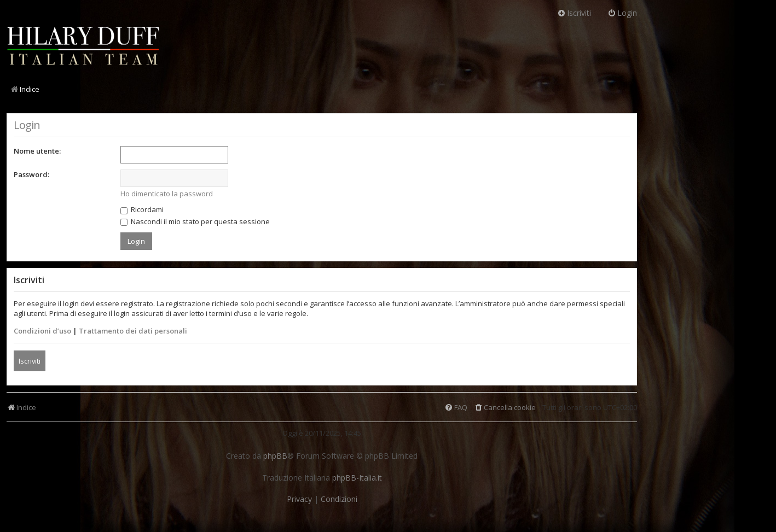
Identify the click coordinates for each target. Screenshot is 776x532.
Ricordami (142, 209)
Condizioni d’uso (42, 331)
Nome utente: (37, 151)
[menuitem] (505, 408)
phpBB (275, 456)
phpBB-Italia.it (357, 478)
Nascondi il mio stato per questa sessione (195, 221)
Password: (31, 174)
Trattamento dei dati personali (133, 331)
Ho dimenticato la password (167, 194)
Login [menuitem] (622, 13)
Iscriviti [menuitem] (574, 13)
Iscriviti (30, 361)
